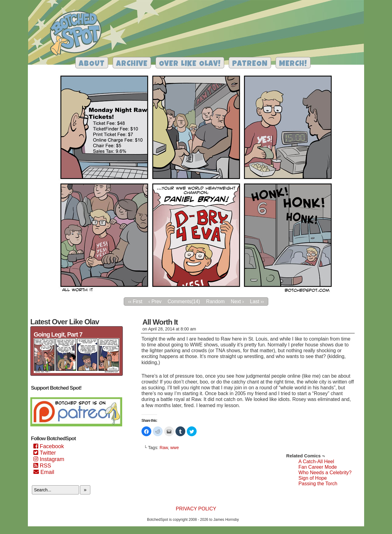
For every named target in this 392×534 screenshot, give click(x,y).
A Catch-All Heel (317, 462)
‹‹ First (135, 301)
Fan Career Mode (318, 467)
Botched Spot (78, 34)
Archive (132, 64)
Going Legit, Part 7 (58, 334)
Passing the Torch (318, 484)
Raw (164, 448)
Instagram (49, 459)
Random (215, 301)
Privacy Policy (196, 509)
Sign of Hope (313, 478)
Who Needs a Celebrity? (325, 473)
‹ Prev (155, 301)
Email (44, 472)
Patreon (250, 64)
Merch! (293, 64)
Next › (237, 301)
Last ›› (257, 301)
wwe (175, 448)
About (92, 64)
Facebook (49, 446)
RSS (42, 466)
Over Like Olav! (190, 64)
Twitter (45, 453)
